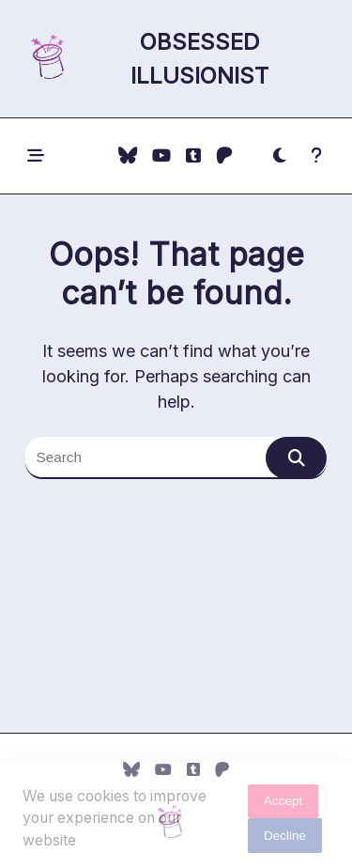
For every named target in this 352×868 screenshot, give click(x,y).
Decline (285, 839)
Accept (283, 805)
